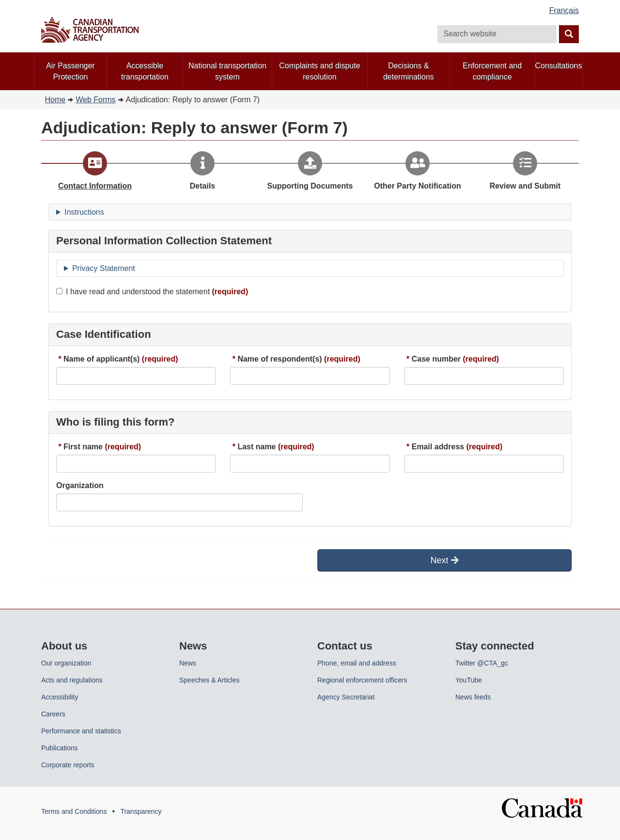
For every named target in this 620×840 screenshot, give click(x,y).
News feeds (473, 697)
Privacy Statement (104, 268)
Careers (53, 714)
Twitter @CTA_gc (482, 663)
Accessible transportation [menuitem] (145, 71)
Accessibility (60, 697)
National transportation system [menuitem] (227, 71)
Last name (256, 447)
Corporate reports (68, 765)
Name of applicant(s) (101, 359)
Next (444, 560)
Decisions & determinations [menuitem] (409, 71)
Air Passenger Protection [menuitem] (70, 71)
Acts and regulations (72, 680)
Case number (436, 359)
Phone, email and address (357, 663)
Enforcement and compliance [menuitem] (492, 71)
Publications (60, 748)
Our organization (66, 663)
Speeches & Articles (209, 680)
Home (55, 100)
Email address (438, 447)
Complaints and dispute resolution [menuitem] (319, 71)
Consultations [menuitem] (559, 66)
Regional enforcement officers (362, 680)
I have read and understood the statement (133, 292)
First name (83, 447)
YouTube (469, 680)
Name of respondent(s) (279, 359)
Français (564, 10)
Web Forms (95, 100)
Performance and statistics (81, 731)
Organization (80, 485)
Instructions (84, 212)
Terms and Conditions (74, 811)
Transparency (141, 811)
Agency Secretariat (346, 697)
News (188, 663)
